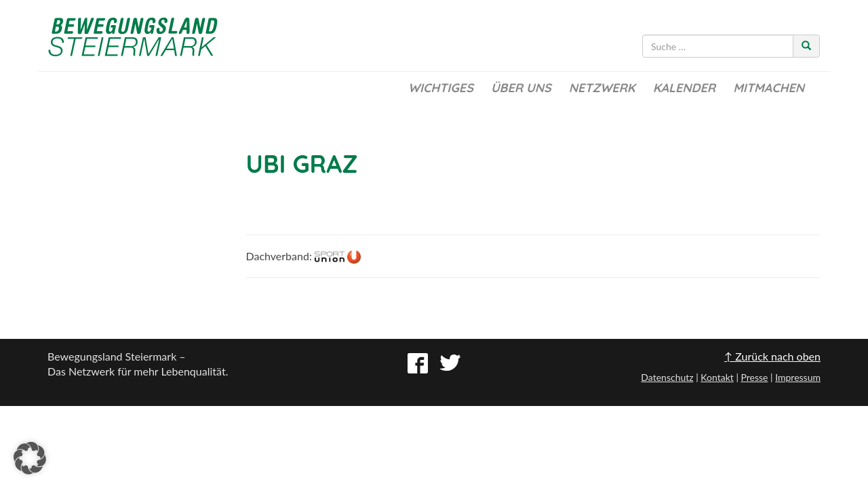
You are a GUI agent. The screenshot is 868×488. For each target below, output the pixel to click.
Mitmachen (769, 88)
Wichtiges (441, 88)
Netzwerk (602, 88)
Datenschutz (667, 377)
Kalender (684, 88)
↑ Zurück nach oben (772, 356)
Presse (754, 377)
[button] (30, 458)
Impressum (798, 377)
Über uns (521, 88)
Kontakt (717, 377)
